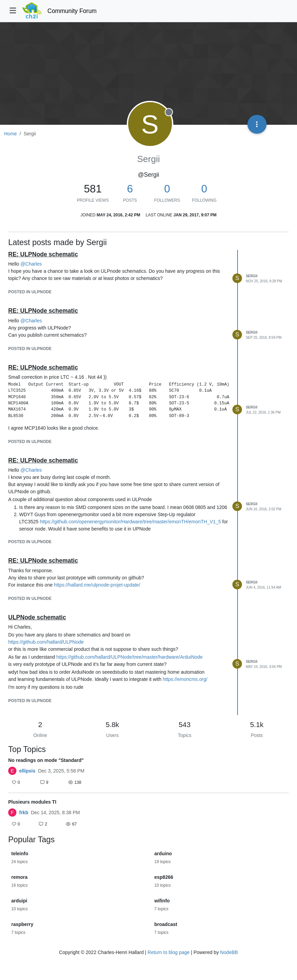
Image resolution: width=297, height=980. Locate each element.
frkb (24, 813)
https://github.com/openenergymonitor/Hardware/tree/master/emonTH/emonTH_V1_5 (130, 522)
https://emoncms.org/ (185, 679)
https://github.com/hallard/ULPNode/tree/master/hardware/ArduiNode (130, 657)
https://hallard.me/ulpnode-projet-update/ (97, 585)
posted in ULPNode (30, 292)
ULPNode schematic (37, 617)
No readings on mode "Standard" (46, 760)
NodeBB (229, 952)
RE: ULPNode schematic (43, 254)
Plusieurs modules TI (32, 802)
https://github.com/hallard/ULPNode (46, 642)
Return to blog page (169, 952)
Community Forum (72, 11)
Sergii (252, 276)
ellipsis (27, 771)
